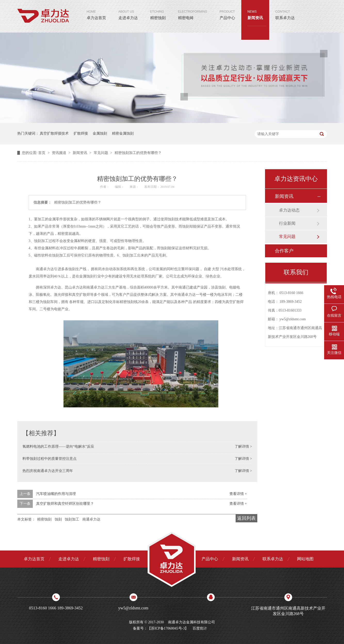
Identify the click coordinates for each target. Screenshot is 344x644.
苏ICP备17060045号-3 (168, 628)
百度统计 (200, 628)
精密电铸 (193, 10)
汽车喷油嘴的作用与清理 (56, 494)
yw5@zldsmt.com (293, 319)
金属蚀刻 (100, 133)
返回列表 (246, 518)
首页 (42, 153)
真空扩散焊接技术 (54, 133)
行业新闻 (287, 223)
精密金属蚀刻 (123, 133)
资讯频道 (60, 153)
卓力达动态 (289, 210)
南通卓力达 (91, 519)
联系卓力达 (285, 10)
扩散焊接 (81, 133)
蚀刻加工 (72, 519)
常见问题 (101, 153)
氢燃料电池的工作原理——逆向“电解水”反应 (58, 447)
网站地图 (305, 559)
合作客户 (284, 251)
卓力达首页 (96, 10)
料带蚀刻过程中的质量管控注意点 (50, 459)
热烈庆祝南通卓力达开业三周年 (48, 471)
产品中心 (227, 10)
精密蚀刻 (158, 10)
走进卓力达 (128, 10)
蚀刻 (58, 519)
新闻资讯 (255, 10)
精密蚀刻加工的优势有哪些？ (138, 153)
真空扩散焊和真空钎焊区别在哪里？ (65, 504)
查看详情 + (238, 494)
